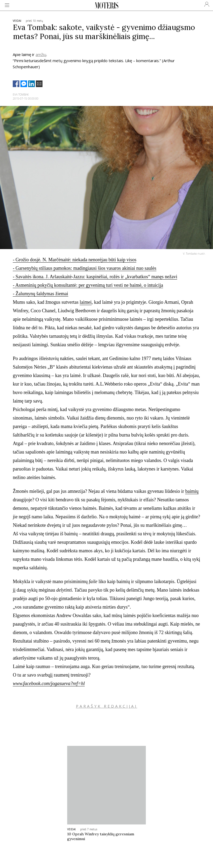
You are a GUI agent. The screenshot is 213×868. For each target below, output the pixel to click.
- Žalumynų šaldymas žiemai (40, 294)
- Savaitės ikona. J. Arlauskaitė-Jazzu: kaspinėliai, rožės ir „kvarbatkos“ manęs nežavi (95, 277)
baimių (192, 491)
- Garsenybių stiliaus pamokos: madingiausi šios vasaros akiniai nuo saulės (84, 268)
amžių (41, 54)
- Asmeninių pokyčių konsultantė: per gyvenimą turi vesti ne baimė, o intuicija (88, 285)
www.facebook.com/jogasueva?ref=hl (49, 683)
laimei (86, 302)
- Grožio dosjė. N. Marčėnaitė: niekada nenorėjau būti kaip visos (74, 260)
